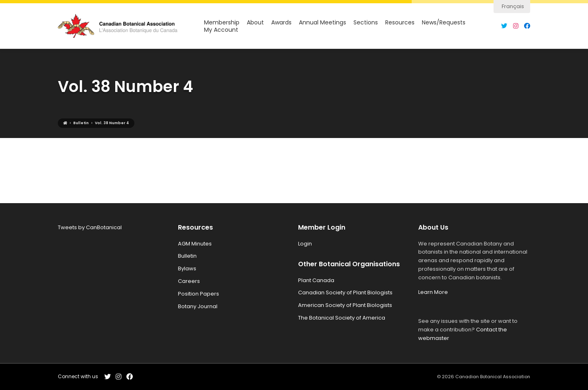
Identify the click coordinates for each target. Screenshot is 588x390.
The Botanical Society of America (342, 318)
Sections (366, 23)
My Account (221, 30)
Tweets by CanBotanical (90, 227)
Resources (400, 23)
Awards (281, 23)
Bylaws (187, 268)
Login (305, 244)
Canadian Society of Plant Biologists (345, 292)
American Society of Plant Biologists (345, 305)
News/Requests (444, 23)
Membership (222, 23)
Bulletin (187, 256)
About (255, 23)
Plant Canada (316, 280)
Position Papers (199, 294)
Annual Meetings (323, 23)
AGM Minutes (195, 244)
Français (513, 6)
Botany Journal (198, 306)
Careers (189, 281)
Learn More (433, 292)
